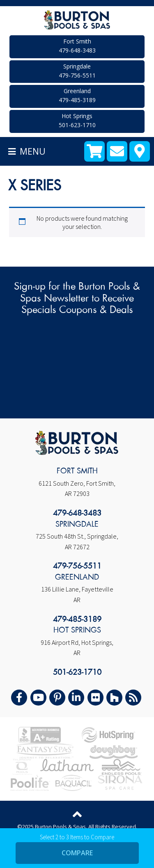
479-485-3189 (77, 620)
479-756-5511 (77, 566)
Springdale (77, 71)
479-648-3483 (77, 514)
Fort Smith (77, 46)
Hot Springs (77, 121)
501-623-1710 (77, 673)
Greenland (77, 96)
